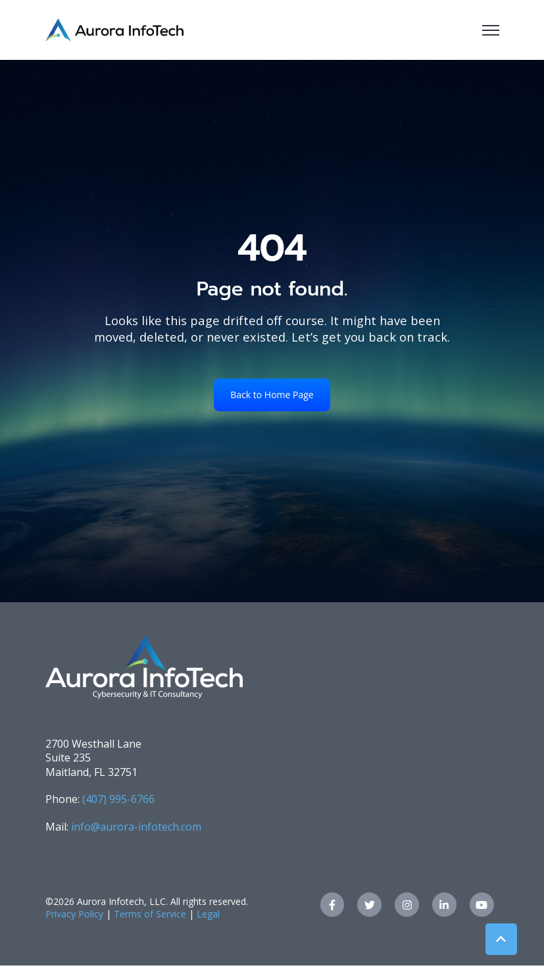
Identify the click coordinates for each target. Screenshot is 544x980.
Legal (208, 914)
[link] (114, 29)
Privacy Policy (74, 914)
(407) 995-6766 (118, 799)
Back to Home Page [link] (272, 395)
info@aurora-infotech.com (136, 827)
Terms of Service (150, 914)
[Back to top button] (501, 939)
